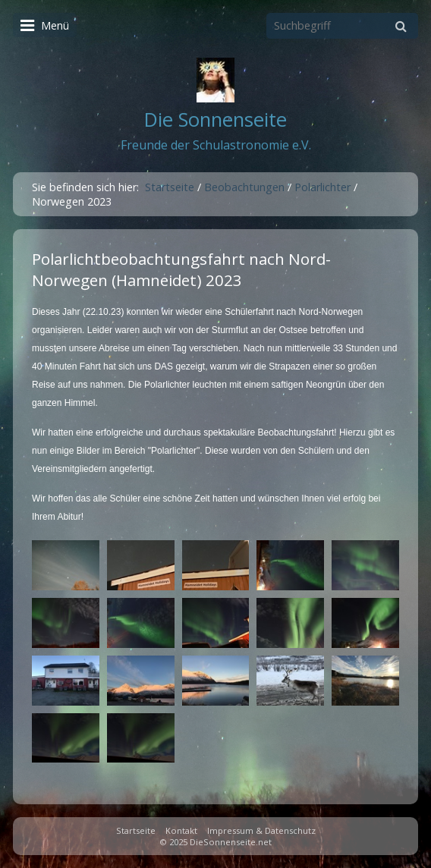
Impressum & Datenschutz (261, 830)
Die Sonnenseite (215, 120)
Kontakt (181, 830)
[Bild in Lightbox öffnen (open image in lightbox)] (66, 565)
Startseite (170, 187)
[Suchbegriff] (342, 26)
